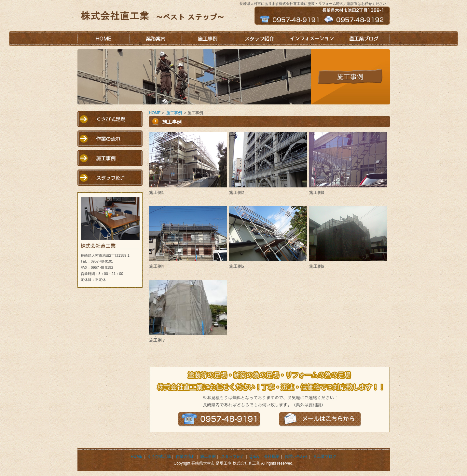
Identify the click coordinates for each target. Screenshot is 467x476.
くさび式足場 (110, 119)
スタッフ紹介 (260, 39)
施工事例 (208, 39)
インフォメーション (312, 39)
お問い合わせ (296, 456)
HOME (103, 39)
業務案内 (156, 39)
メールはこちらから (320, 419)
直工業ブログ (364, 39)
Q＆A (254, 456)
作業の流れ (110, 139)
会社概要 (272, 456)
